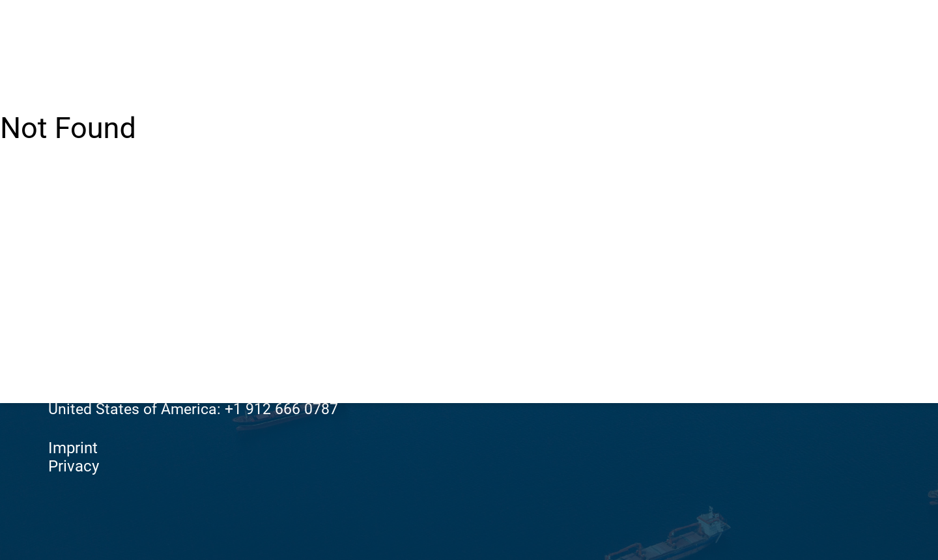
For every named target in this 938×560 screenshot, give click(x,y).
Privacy (74, 466)
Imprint (73, 448)
